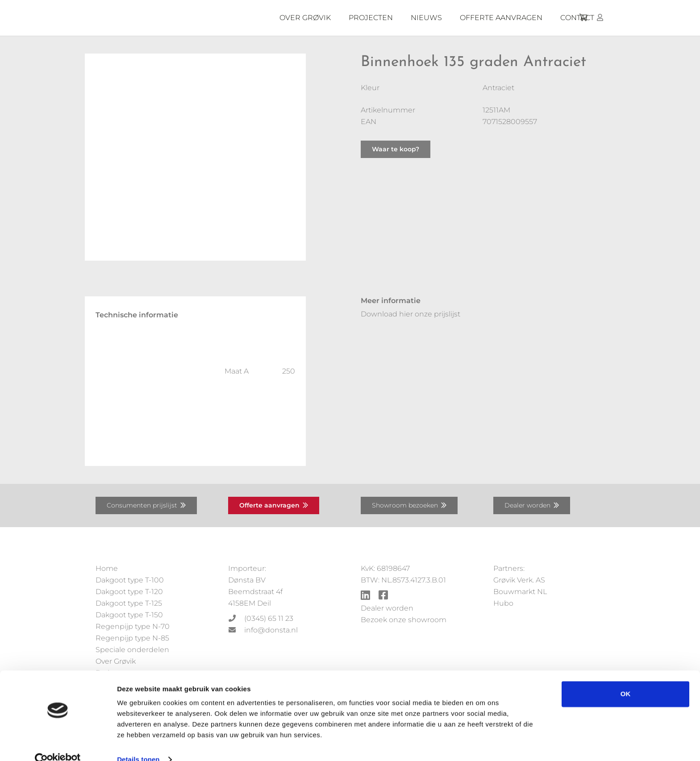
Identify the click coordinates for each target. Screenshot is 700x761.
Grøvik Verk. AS (519, 580)
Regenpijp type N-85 (132, 638)
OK (626, 678)
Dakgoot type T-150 (129, 615)
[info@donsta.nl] (236, 630)
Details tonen (138, 743)
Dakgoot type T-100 (130, 580)
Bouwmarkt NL (520, 592)
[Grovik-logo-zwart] (186, 18)
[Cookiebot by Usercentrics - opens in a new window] (58, 744)
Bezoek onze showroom (404, 620)
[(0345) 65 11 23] (236, 619)
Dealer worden (387, 608)
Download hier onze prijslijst (410, 314)
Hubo (503, 603)
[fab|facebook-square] (383, 596)
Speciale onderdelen (132, 650)
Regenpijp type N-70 (133, 626)
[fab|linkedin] (365, 596)
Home (107, 568)
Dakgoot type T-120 (129, 592)
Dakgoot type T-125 (129, 603)
